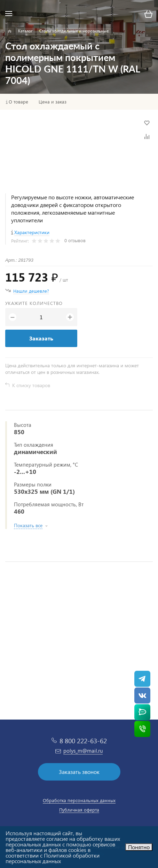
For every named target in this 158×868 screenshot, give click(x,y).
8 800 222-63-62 (83, 741)
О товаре (18, 102)
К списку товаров (31, 385)
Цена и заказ (53, 102)
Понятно (139, 847)
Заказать (41, 338)
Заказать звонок (79, 772)
